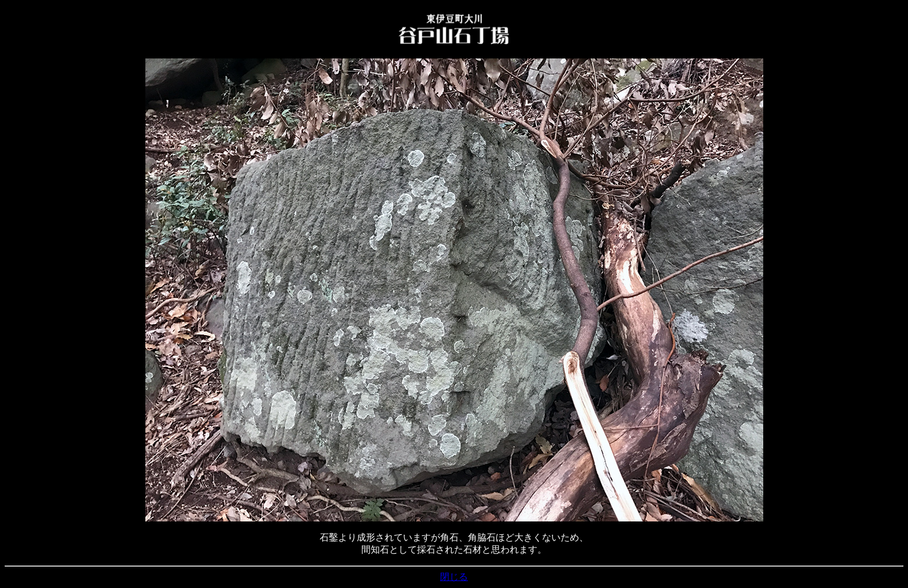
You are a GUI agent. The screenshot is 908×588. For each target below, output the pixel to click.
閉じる (454, 577)
